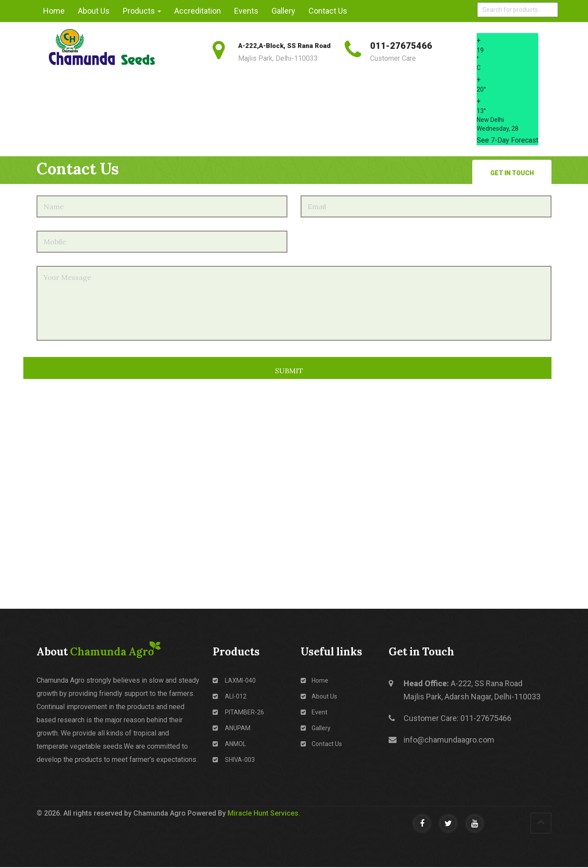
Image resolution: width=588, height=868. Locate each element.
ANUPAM (232, 728)
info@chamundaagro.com (449, 740)
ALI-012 (230, 696)
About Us (94, 11)
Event (314, 712)
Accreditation (198, 11)
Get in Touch (512, 173)
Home (54, 11)
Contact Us (328, 11)
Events (246, 11)
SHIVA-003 (234, 760)
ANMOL (229, 744)
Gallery (283, 11)
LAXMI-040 (234, 680)
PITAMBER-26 (238, 712)
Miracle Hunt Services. (264, 813)
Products (142, 11)
